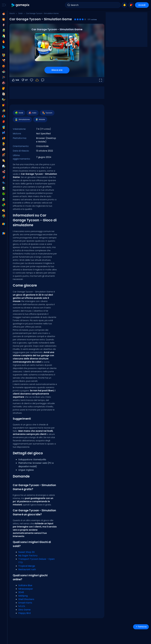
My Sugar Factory (28, 556)
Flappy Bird (24, 613)
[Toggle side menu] (3, 5)
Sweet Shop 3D (27, 552)
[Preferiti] (32, 80)
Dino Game (24, 610)
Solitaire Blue (25, 585)
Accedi (142, 5)
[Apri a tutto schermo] (100, 80)
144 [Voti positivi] (15, 80)
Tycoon (47, 113)
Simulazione (22, 119)
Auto (32, 113)
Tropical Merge (27, 566)
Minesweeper (26, 589)
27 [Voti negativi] (24, 80)
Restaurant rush (27, 569)
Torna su (141, 627)
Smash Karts (25, 603)
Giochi (12, 13)
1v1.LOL (22, 606)
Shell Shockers (26, 599)
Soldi (20, 13)
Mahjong (23, 596)
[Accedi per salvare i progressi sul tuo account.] (37, 80)
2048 (21, 592)
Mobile (40, 119)
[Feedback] (43, 80)
